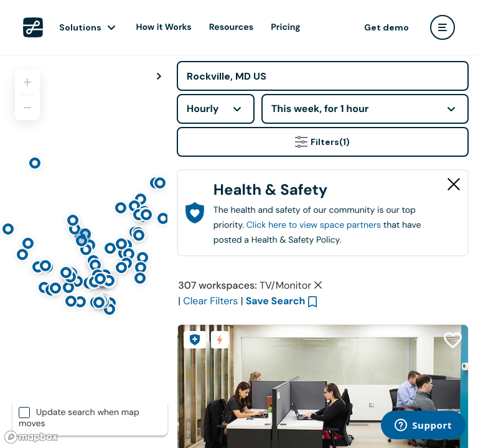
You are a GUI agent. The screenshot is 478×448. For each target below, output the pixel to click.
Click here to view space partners (314, 225)
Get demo (387, 27)
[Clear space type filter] (318, 285)
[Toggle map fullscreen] (159, 77)
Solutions (80, 27)
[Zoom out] (27, 108)
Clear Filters (210, 301)
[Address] (323, 76)
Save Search (276, 301)
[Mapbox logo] (31, 437)
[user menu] (443, 27)
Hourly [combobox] (203, 109)
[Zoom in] (27, 82)
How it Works (164, 27)
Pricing (285, 27)
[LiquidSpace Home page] (33, 27)
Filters (322, 142)
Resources (231, 27)
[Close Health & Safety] (454, 184)
